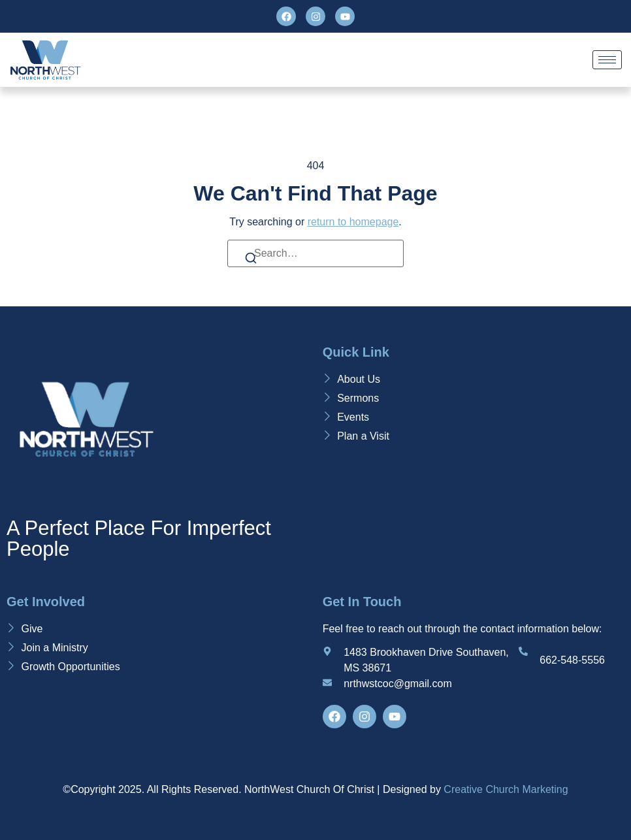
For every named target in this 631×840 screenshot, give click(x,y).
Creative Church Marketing (506, 789)
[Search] (251, 261)
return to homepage (353, 222)
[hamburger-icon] (607, 60)
